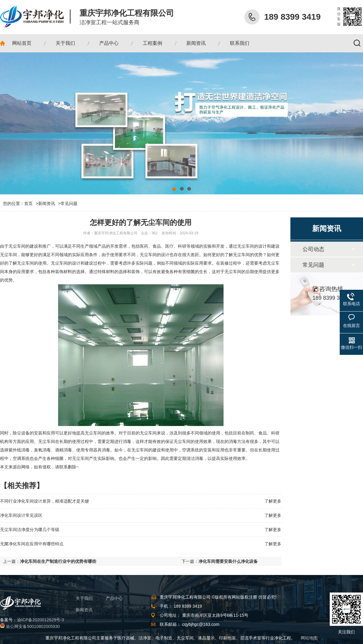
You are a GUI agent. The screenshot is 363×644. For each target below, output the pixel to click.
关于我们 (84, 598)
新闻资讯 (47, 203)
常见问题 (69, 203)
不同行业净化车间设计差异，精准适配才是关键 (44, 501)
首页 (31, 203)
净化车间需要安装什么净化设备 (228, 561)
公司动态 (313, 249)
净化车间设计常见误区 (21, 515)
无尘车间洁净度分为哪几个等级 (30, 530)
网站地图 (309, 638)
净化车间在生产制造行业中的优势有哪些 (58, 561)
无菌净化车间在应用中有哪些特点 (32, 544)
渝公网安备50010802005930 (33, 626)
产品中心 (114, 598)
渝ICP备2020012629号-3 (41, 620)
